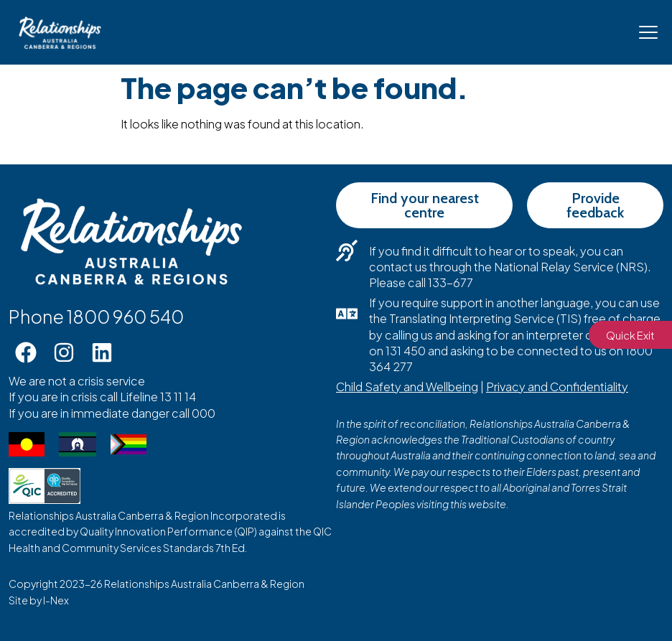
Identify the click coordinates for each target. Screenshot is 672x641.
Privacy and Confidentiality (557, 387)
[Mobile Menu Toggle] (648, 32)
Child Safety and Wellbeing (407, 387)
